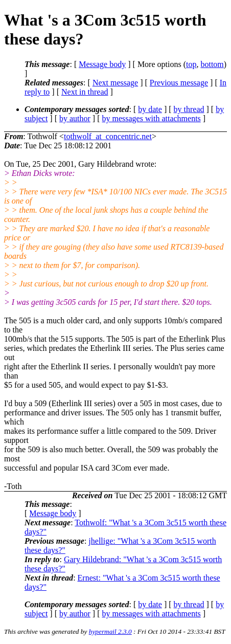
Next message (115, 83)
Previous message (179, 83)
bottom (212, 64)
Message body (102, 64)
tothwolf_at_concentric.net (108, 136)
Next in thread (85, 92)
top (191, 64)
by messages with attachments (152, 118)
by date (150, 109)
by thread (189, 109)
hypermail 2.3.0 (110, 631)
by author (75, 118)
